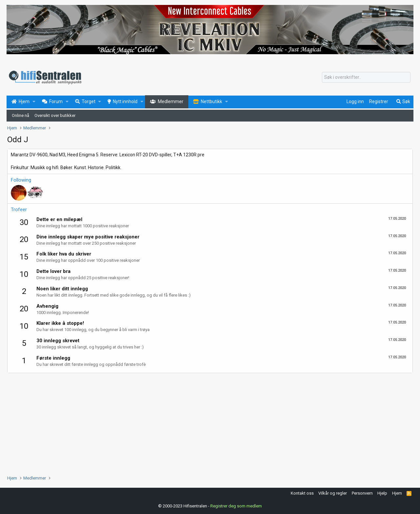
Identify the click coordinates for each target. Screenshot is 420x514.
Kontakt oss (302, 493)
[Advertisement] (204, 422)
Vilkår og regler (333, 493)
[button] (34, 102)
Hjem (397, 493)
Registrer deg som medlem (236, 506)
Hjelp (382, 493)
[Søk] (366, 78)
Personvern (362, 493)
